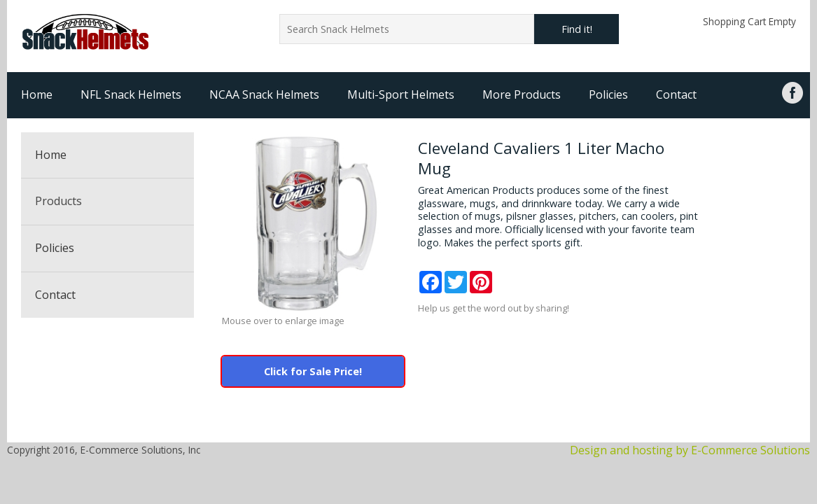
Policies (608, 94)
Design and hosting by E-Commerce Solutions (690, 450)
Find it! (577, 29)
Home (37, 94)
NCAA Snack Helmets (264, 94)
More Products (522, 94)
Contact (676, 94)
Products (58, 201)
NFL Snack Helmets (131, 94)
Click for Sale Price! (313, 371)
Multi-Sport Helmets (401, 94)
